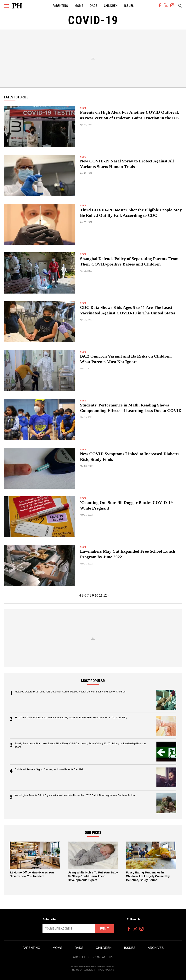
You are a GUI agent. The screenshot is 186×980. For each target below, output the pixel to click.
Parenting (60, 6)
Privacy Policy (105, 970)
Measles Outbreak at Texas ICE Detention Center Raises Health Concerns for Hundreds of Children (70, 692)
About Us (81, 957)
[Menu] (6, 6)
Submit (104, 929)
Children (111, 6)
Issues (129, 6)
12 (105, 595)
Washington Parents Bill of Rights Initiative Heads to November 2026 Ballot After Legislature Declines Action (75, 795)
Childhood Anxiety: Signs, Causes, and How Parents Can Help (49, 769)
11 (101, 595)
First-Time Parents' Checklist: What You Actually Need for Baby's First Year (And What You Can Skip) (71, 717)
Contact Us (103, 957)
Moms (79, 6)
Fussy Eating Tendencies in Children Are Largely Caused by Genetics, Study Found (148, 876)
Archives (156, 948)
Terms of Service (82, 970)
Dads (94, 6)
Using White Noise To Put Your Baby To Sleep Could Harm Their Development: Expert (93, 876)
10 (96, 595)
